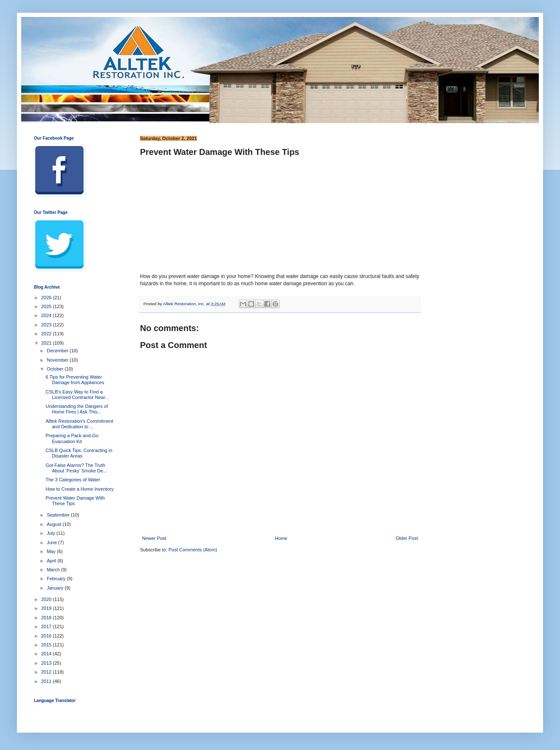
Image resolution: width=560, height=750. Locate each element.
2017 (47, 626)
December (58, 351)
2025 (47, 306)
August (55, 524)
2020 (47, 599)
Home (281, 538)
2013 (47, 663)
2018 (47, 618)
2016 (47, 636)
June (52, 542)
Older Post (407, 538)
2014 (47, 654)
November (58, 360)
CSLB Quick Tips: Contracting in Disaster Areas (79, 453)
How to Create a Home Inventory (79, 489)
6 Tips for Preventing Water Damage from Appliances (75, 380)
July (52, 533)
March (54, 570)
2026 (47, 298)
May (52, 551)
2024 (47, 315)
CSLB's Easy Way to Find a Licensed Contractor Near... (77, 395)
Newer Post (154, 538)
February (57, 579)
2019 (47, 608)
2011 (47, 681)
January (56, 588)
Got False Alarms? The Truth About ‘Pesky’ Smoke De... (76, 468)
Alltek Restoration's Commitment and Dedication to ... (79, 424)
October (56, 369)
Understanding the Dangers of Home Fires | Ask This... (77, 409)
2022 (47, 334)
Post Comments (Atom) (193, 550)
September (59, 515)
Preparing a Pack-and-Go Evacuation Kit (72, 438)
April (52, 561)
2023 (47, 325)
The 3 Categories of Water (73, 480)
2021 (47, 343)
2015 (47, 645)
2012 (47, 672)
